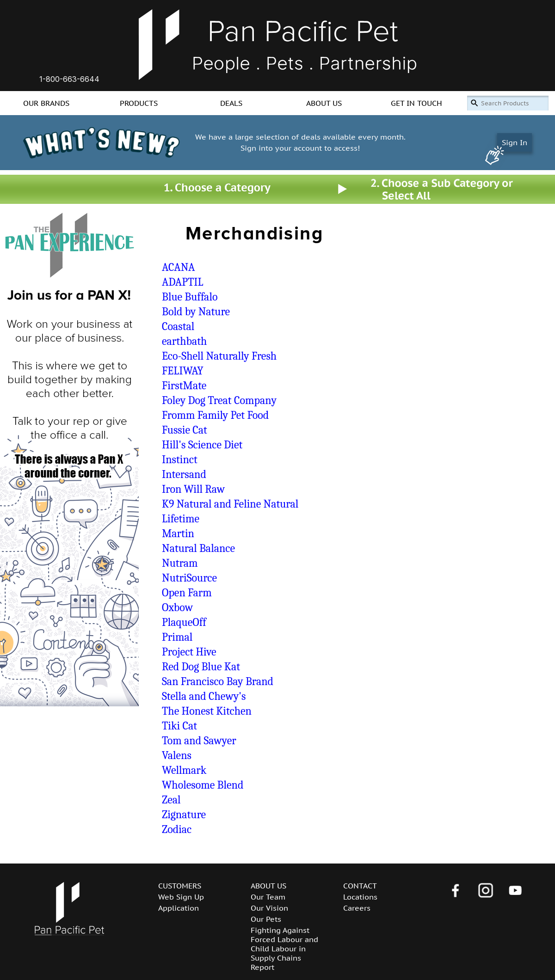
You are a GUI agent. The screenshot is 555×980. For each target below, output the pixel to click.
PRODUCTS (139, 103)
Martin (178, 533)
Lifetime (181, 519)
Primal (177, 637)
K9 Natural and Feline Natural (230, 504)
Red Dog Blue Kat (201, 667)
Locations (360, 897)
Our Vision (269, 908)
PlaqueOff (184, 622)
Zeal (171, 800)
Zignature (184, 815)
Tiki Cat (179, 726)
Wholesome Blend (203, 785)
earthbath (184, 341)
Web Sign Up (181, 897)
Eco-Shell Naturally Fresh (219, 356)
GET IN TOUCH (416, 103)
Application (179, 908)
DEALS (231, 103)
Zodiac (177, 829)
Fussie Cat (185, 430)
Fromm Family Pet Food (215, 415)
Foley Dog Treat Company (219, 400)
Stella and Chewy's (204, 696)
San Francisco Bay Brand (218, 681)
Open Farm (187, 593)
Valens (177, 755)
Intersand (184, 474)
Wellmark (184, 770)
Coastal (178, 326)
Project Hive (189, 652)
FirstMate (184, 386)
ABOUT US (324, 103)
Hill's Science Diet (202, 445)
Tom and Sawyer (199, 741)
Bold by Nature (196, 312)
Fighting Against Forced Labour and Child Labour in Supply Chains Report (284, 949)
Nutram (180, 563)
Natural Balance (198, 548)
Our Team (268, 897)
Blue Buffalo (190, 297)
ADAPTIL (183, 282)
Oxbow (177, 607)
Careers (357, 908)
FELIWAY (183, 371)
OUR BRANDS (46, 103)
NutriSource (189, 578)
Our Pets (266, 919)
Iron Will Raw (193, 489)
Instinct (180, 459)
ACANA (178, 267)
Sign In (515, 142)
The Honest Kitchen (207, 711)
